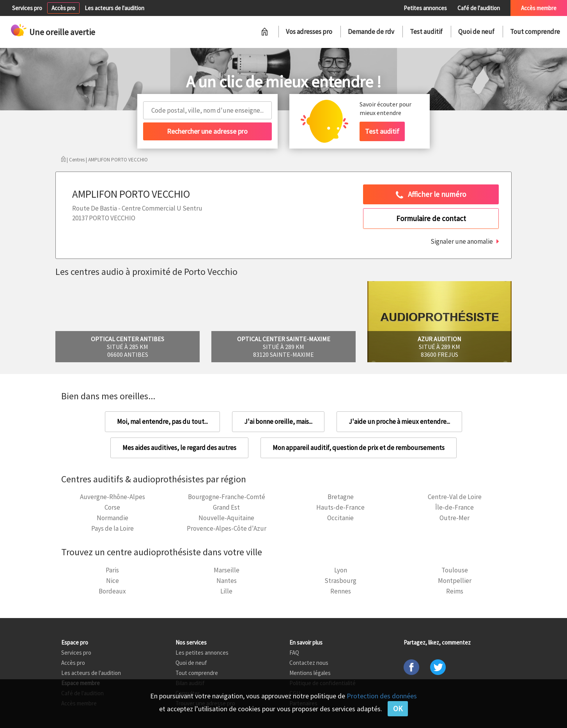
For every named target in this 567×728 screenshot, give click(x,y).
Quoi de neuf (476, 32)
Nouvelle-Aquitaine (226, 518)
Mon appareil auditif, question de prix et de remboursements (359, 448)
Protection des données (382, 696)
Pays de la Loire (113, 528)
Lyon (341, 570)
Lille (226, 591)
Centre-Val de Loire (455, 497)
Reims (455, 591)
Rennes (341, 591)
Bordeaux (112, 591)
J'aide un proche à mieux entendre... (399, 422)
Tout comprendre (535, 32)
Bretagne (341, 497)
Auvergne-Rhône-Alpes (113, 497)
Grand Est (226, 507)
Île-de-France (454, 507)
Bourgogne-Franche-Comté (227, 497)
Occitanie (340, 518)
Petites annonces (425, 8)
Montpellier (455, 581)
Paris (112, 570)
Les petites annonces (202, 653)
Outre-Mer (454, 518)
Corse (112, 507)
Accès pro (63, 8)
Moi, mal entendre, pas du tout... (162, 422)
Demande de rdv (371, 32)
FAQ (294, 653)
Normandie (113, 518)
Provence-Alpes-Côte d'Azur (227, 528)
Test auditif (426, 32)
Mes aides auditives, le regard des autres (179, 448)
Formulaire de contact (431, 218)
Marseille (227, 570)
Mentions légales (310, 673)
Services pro (27, 8)
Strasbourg (340, 581)
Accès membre (539, 8)
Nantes (227, 581)
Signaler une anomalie (462, 241)
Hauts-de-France (340, 507)
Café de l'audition (479, 8)
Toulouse (455, 570)
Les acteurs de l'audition (114, 8)
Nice (113, 581)
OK (398, 709)
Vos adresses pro (309, 32)
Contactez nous (309, 663)
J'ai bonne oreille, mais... (278, 422)
